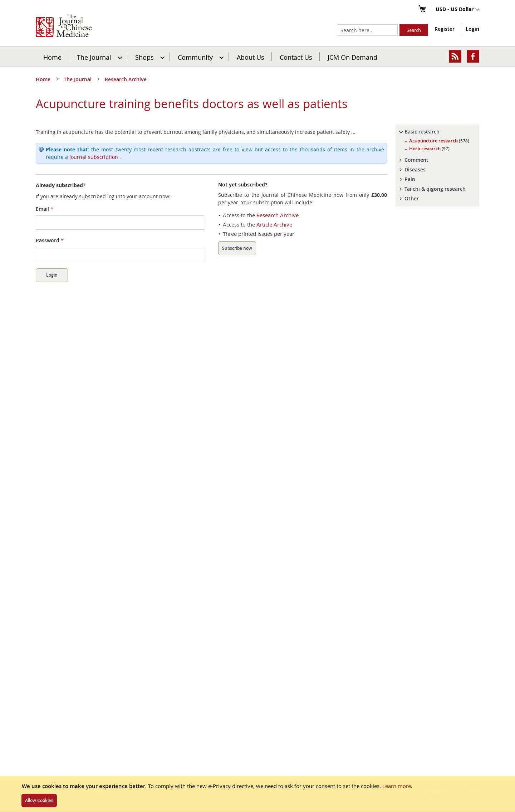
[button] (457, 10)
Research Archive (126, 79)
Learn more (397, 786)
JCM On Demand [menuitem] (352, 57)
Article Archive (274, 224)
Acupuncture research (439, 141)
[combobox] (367, 30)
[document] (257, 794)
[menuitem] (99, 57)
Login (472, 29)
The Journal (78, 79)
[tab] (437, 132)
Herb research (429, 149)
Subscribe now (237, 248)
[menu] (257, 57)
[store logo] (64, 26)
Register (445, 29)
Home (52, 57)
